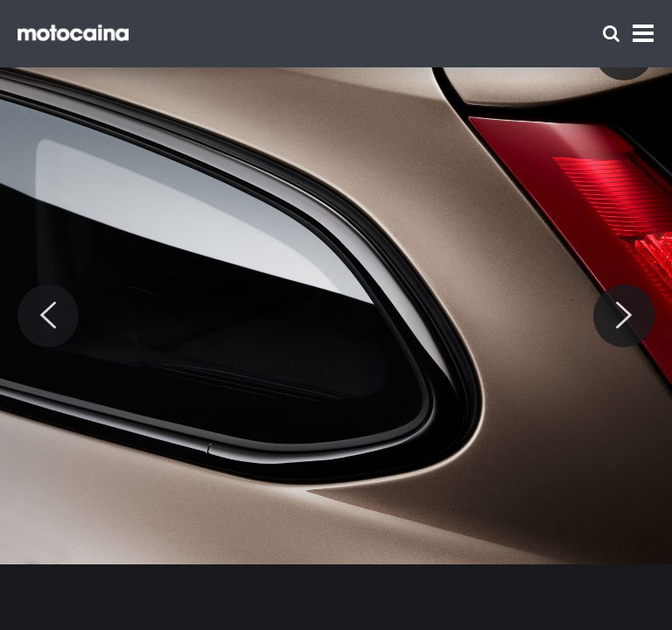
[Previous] (48, 316)
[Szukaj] (611, 34)
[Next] (624, 316)
